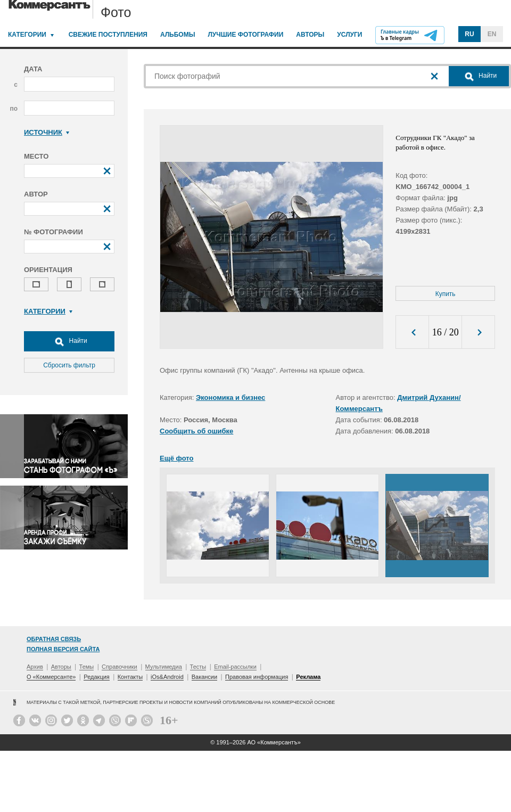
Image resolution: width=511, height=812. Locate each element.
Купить (446, 294)
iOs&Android (167, 677)
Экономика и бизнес (230, 397)
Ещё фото (176, 458)
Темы (87, 667)
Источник (47, 132)
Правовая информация (257, 677)
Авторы (310, 35)
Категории (27, 35)
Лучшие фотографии (245, 35)
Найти (69, 341)
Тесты (198, 667)
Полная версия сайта (63, 649)
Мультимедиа (164, 667)
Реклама (308, 677)
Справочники (119, 667)
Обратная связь (54, 639)
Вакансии (205, 677)
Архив (35, 667)
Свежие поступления (108, 35)
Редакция (96, 677)
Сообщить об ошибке (196, 431)
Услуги (349, 35)
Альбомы (178, 35)
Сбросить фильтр (69, 365)
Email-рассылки (235, 667)
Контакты (130, 677)
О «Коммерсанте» (51, 677)
